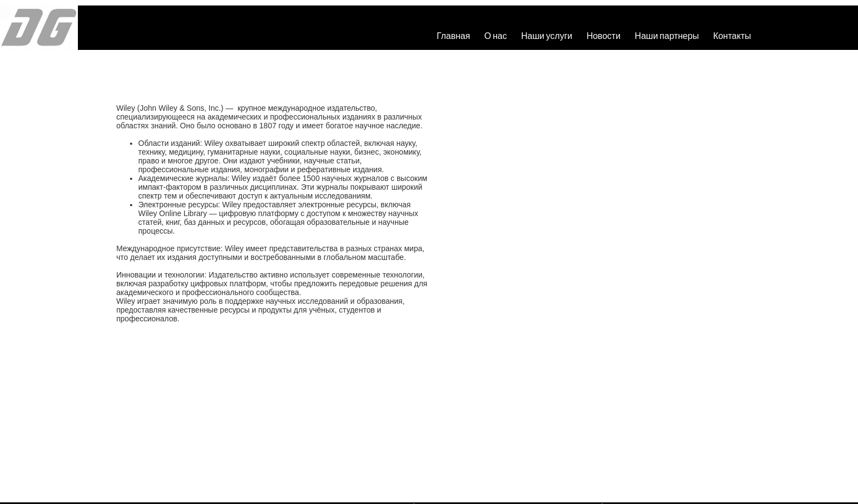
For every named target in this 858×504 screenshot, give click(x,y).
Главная (453, 35)
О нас (496, 35)
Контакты (732, 35)
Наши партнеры (667, 35)
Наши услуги (547, 35)
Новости (603, 35)
